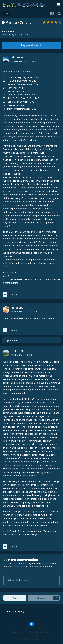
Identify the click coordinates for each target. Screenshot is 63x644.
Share (15, 598)
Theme (18, 632)
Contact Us (32, 632)
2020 (26, 35)
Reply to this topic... (19, 580)
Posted (24, 61)
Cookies (46, 632)
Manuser (10, 31)
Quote (14, 294)
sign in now (19, 567)
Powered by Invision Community (32, 639)
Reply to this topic (32, 45)
